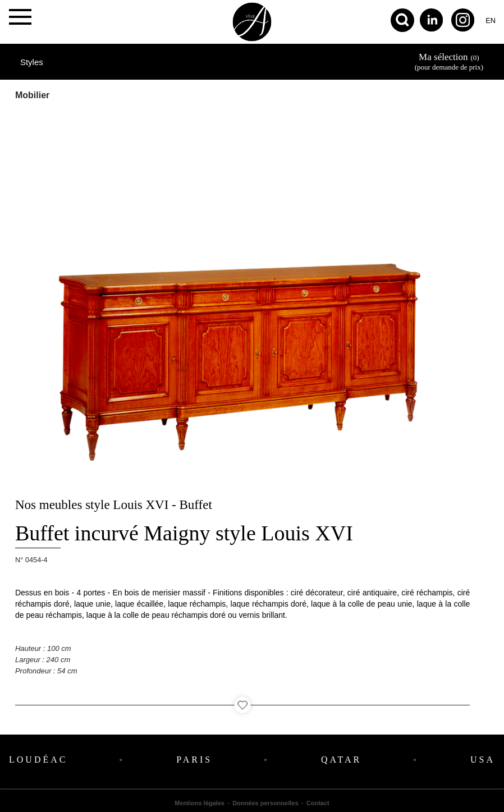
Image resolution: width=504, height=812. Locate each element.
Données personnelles (265, 803)
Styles (32, 62)
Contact (318, 803)
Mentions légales (200, 803)
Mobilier (32, 95)
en (491, 20)
